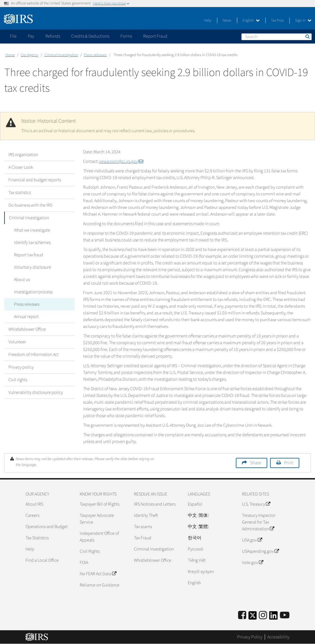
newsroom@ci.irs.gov (121, 161)
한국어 (195, 538)
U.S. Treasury (256, 504)
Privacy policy (21, 367)
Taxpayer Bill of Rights (100, 504)
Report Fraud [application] (155, 36)
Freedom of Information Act (34, 355)
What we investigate (31, 230)
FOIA (84, 563)
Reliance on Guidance (100, 585)
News (227, 20)
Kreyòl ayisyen (201, 572)
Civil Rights (90, 551)
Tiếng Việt (197, 560)
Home (10, 55)
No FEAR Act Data (98, 574)
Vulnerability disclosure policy (36, 392)
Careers (32, 515)
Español (195, 504)
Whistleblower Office (27, 329)
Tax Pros (277, 20)
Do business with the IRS (30, 205)
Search (307, 36)
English (251, 20)
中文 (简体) (198, 515)
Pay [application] (31, 36)
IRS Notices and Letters (155, 504)
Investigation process (32, 292)
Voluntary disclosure (31, 267)
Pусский (196, 549)
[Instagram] (263, 616)
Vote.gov (253, 563)
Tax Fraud (143, 538)
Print (289, 463)
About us (20, 280)
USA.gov (252, 540)
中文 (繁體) (198, 527)
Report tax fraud (27, 255)
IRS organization (23, 155)
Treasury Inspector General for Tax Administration (259, 522)
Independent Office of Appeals (99, 537)
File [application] (13, 36)
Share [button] (256, 463)
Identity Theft (146, 515)
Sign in (303, 20)
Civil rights (18, 380)
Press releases (95, 55)
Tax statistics (20, 193)
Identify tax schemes (31, 243)
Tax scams (143, 527)
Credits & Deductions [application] (90, 36)
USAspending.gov (260, 551)
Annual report (25, 317)
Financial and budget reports (35, 180)
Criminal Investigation (61, 55)
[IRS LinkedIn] (273, 617)
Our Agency (30, 55)
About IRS (34, 504)
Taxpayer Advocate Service (97, 519)
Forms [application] (126, 36)
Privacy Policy (250, 637)
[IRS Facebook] (242, 616)
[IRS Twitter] (253, 617)
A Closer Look (21, 167)
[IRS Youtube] (285, 616)
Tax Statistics (37, 538)
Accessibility (278, 637)
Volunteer (17, 342)
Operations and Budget (47, 527)
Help (208, 20)
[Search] (277, 37)
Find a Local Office (42, 560)
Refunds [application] (53, 36)
